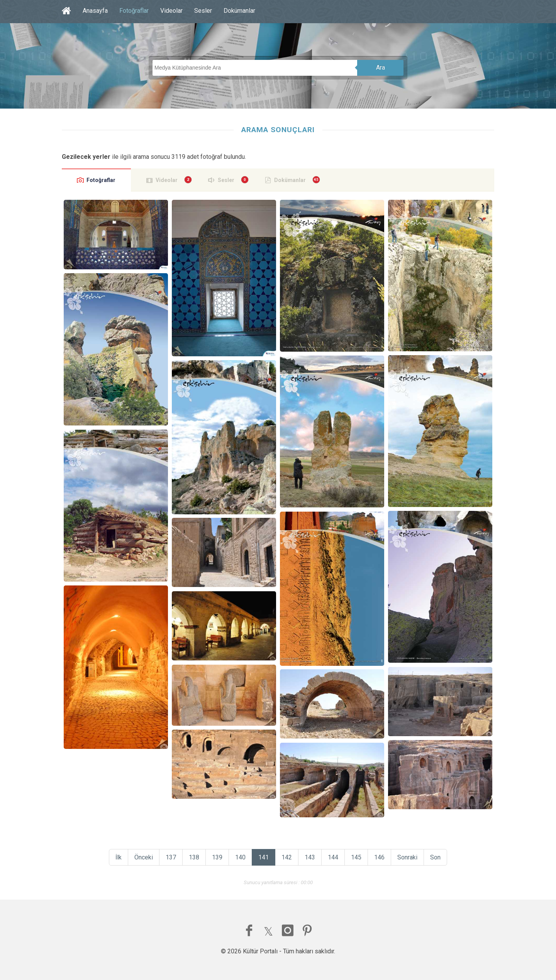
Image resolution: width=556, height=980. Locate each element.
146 (379, 857)
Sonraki (407, 857)
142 (287, 857)
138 (194, 857)
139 (217, 857)
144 (333, 857)
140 (240, 857)
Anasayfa (95, 11)
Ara (381, 67)
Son (435, 857)
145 (356, 857)
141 (264, 857)
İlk (119, 857)
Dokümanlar (239, 11)
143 (310, 857)
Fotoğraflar (134, 11)
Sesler (203, 11)
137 (171, 857)
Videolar (171, 11)
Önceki (144, 857)
